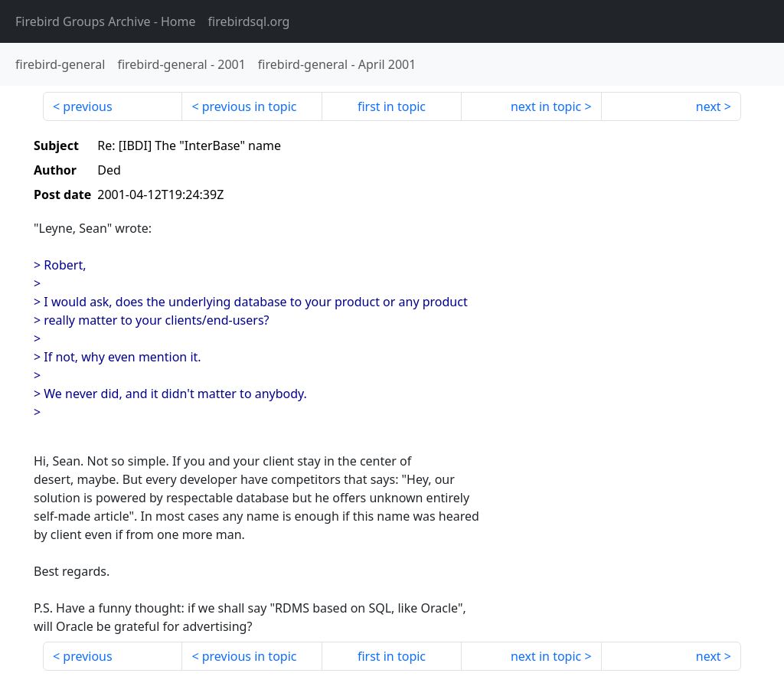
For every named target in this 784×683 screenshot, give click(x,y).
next (709, 106)
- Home (106, 21)
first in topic (392, 106)
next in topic (546, 106)
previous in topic (250, 106)
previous (87, 106)
